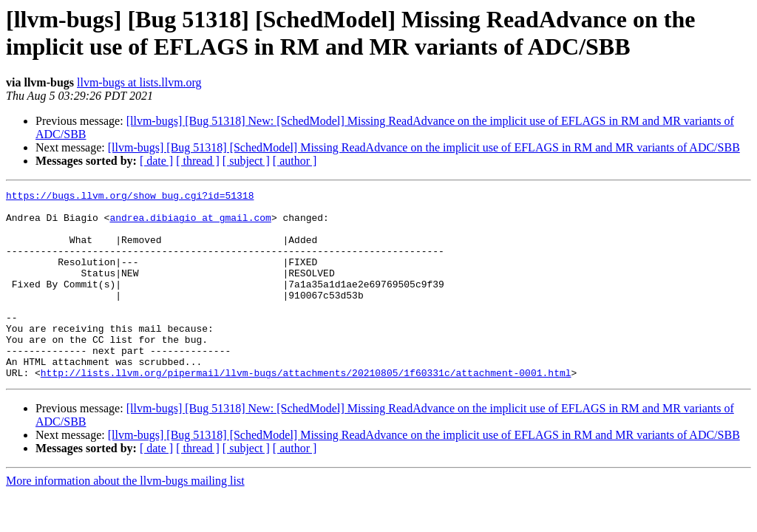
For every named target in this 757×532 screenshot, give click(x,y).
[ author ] (295, 161)
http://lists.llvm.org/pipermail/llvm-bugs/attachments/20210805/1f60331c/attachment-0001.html (306, 410)
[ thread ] (198, 161)
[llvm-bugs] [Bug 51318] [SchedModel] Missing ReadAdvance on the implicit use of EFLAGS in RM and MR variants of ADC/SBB (424, 147)
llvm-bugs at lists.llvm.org (139, 82)
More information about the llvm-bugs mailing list (125, 518)
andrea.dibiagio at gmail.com (190, 224)
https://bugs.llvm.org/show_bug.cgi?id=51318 (130, 197)
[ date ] (156, 161)
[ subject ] (246, 161)
